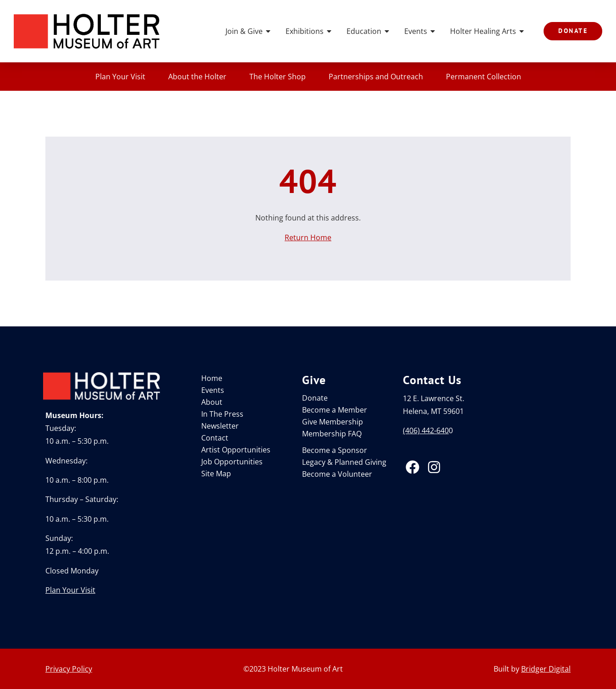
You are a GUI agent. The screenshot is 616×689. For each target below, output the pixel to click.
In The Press (222, 414)
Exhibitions (309, 31)
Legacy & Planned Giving (344, 462)
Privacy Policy (69, 669)
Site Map (216, 474)
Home (212, 378)
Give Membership (333, 422)
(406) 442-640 (426, 430)
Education (368, 31)
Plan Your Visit (120, 77)
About (212, 402)
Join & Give (249, 31)
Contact (215, 438)
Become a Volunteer (337, 474)
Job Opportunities (232, 462)
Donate (315, 398)
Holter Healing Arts (488, 31)
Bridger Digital (546, 669)
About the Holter (197, 77)
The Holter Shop (278, 77)
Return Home (308, 237)
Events (420, 31)
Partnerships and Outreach (376, 77)
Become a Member (335, 410)
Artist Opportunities (236, 450)
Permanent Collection (484, 77)
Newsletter (220, 426)
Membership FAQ (332, 434)
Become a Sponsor (335, 450)
